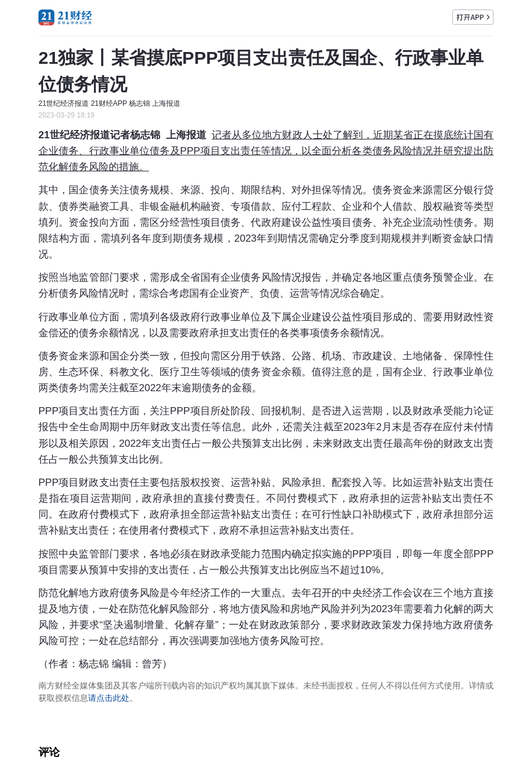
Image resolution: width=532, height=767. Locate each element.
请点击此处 (109, 698)
